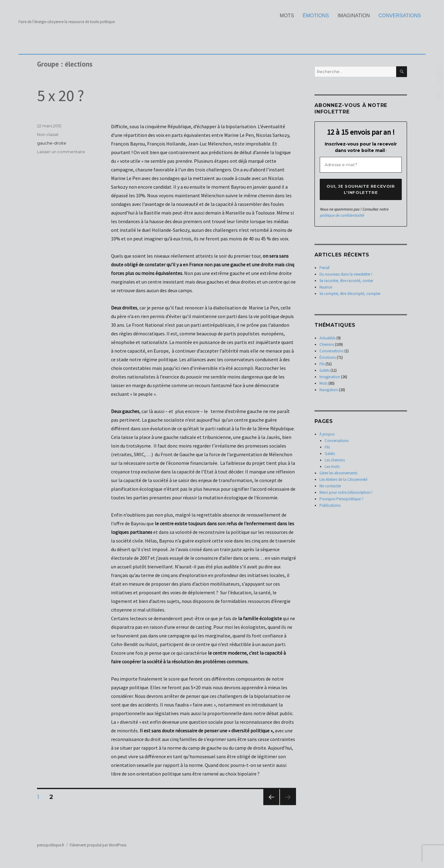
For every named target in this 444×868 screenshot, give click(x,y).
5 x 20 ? (61, 95)
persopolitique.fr (51, 845)
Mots (287, 16)
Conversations (400, 16)
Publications (330, 505)
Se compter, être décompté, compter (350, 294)
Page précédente (271, 805)
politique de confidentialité (342, 215)
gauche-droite (52, 143)
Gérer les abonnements (338, 473)
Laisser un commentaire (61, 152)
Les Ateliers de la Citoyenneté (343, 479)
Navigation (329, 390)
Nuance (326, 287)
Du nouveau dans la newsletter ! (346, 274)
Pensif (324, 268)
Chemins (327, 344)
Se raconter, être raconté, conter (346, 281)
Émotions (316, 16)
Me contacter (330, 486)
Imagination (354, 16)
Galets (325, 370)
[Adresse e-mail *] (361, 165)
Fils (322, 364)
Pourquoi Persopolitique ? (341, 499)
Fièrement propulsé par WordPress (98, 845)
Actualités (327, 338)
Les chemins (335, 460)
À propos (327, 434)
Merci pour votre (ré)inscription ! (346, 492)
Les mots (332, 467)
